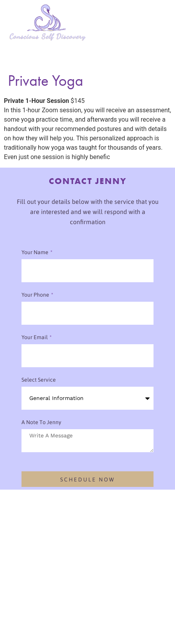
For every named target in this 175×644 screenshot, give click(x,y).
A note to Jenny (41, 422)
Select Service (39, 380)
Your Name (36, 252)
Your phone (36, 295)
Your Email (35, 337)
